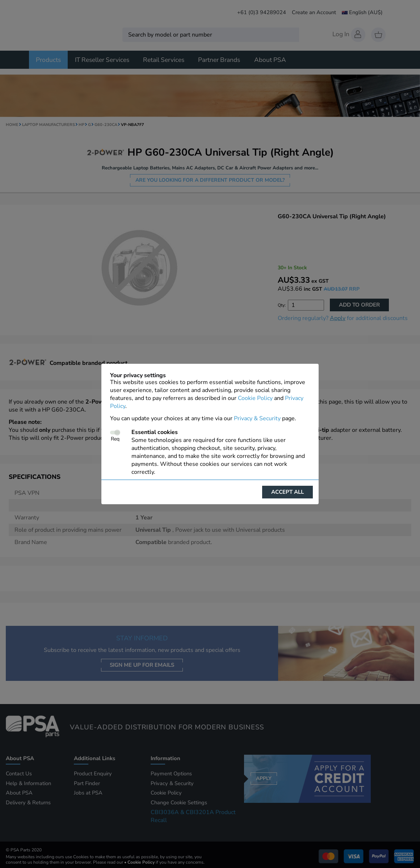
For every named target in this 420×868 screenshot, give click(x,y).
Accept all (287, 492)
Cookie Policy (255, 398)
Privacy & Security (257, 418)
